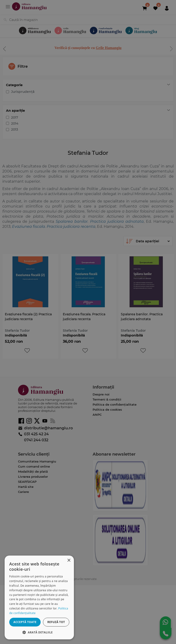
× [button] (69, 561)
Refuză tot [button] (56, 622)
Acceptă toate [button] (25, 622)
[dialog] (39, 597)
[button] (39, 632)
